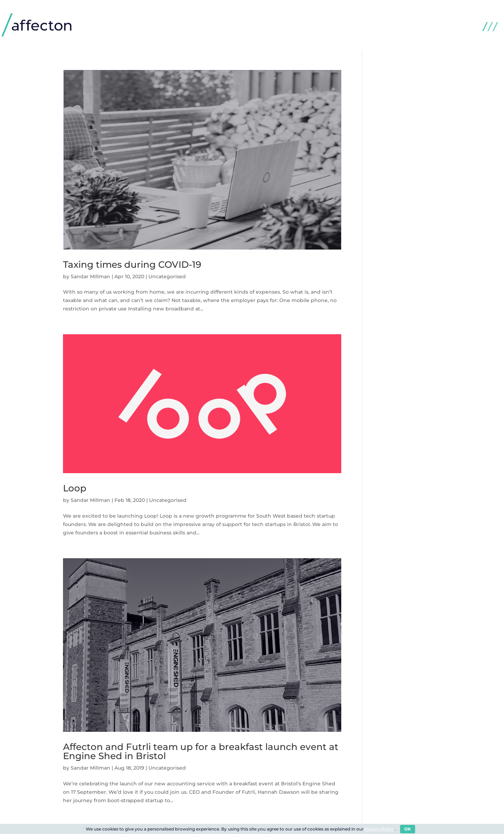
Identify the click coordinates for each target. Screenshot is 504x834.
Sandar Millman (90, 276)
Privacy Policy (380, 829)
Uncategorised (167, 276)
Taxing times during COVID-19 (132, 265)
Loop (75, 488)
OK (408, 829)
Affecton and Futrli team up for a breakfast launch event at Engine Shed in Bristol (201, 751)
